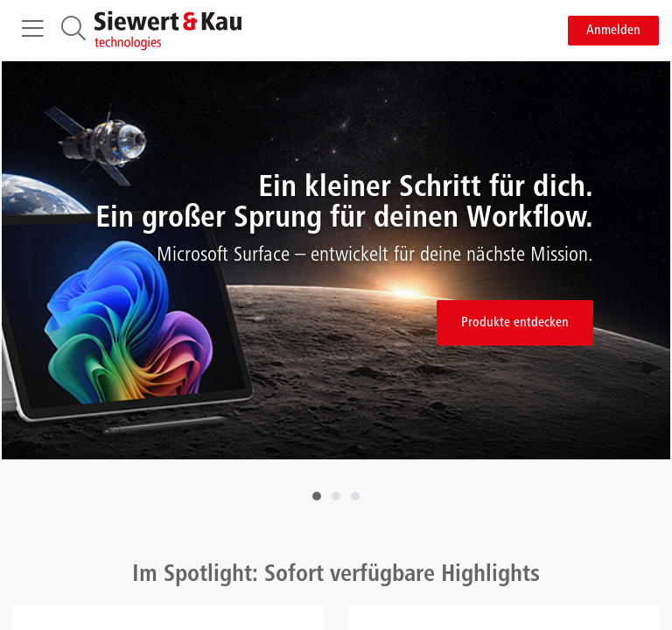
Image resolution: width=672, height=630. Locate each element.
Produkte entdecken (515, 323)
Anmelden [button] (613, 31)
